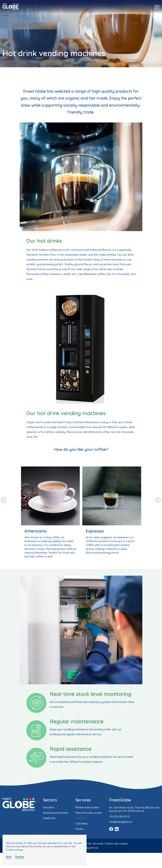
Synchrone (92, 848)
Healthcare (49, 818)
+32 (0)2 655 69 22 (119, 817)
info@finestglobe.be (120, 822)
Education (49, 807)
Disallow (20, 857)
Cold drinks (82, 824)
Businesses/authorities (56, 813)
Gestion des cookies (117, 844)
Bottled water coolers (87, 807)
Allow (9, 857)
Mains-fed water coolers (89, 813)
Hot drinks (81, 818)
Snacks (79, 829)
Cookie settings (14, 850)
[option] (50, 512)
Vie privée (98, 844)
